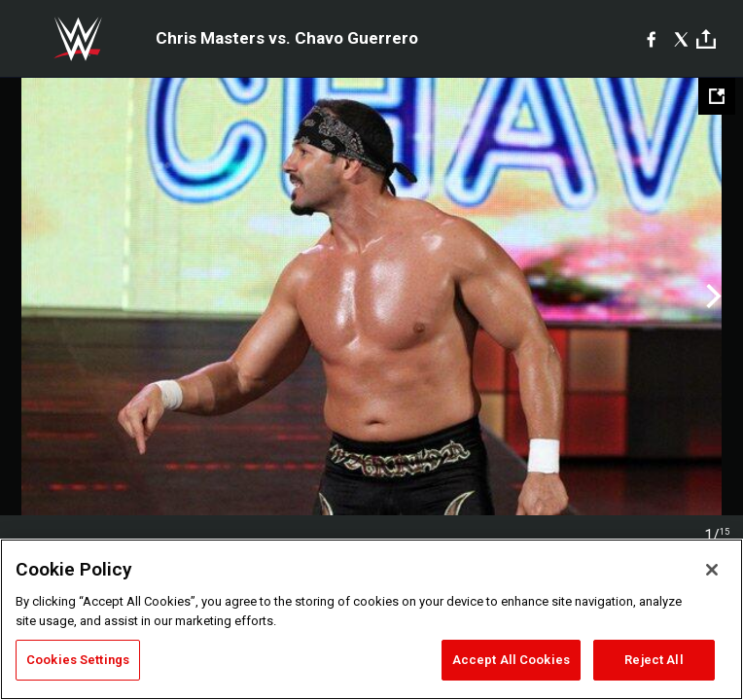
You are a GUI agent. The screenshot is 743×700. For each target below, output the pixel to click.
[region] (371, 619)
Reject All (654, 660)
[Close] (712, 570)
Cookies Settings (78, 660)
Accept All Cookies (511, 660)
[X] (681, 39)
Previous (32, 297)
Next (711, 297)
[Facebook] (651, 39)
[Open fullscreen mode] (717, 96)
